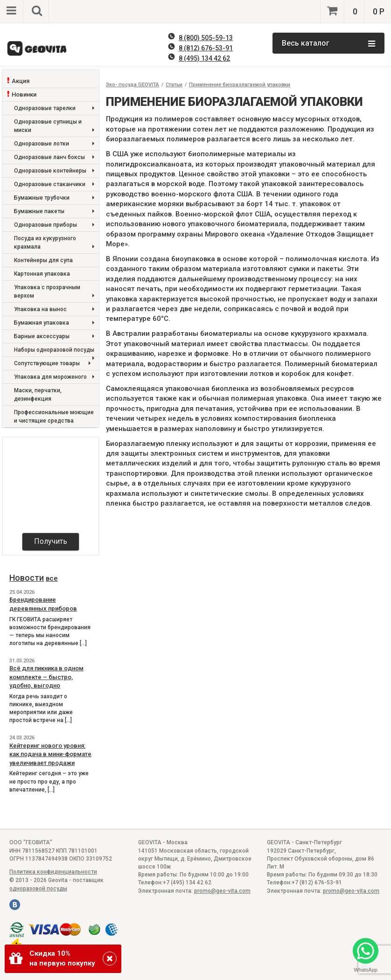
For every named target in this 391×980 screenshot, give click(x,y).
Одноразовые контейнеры (54, 171)
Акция (21, 81)
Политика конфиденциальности (53, 872)
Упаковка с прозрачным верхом (54, 292)
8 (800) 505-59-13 (206, 38)
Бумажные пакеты (54, 212)
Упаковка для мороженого (54, 377)
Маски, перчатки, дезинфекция (38, 395)
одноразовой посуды (38, 889)
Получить (51, 541)
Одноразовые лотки (54, 144)
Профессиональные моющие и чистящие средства (54, 417)
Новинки (24, 94)
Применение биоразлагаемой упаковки (240, 85)
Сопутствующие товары (52, 364)
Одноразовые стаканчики (54, 184)
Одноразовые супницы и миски (54, 127)
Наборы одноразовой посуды (54, 351)
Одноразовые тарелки (54, 108)
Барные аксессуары (54, 337)
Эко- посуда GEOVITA (133, 85)
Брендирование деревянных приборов (43, 604)
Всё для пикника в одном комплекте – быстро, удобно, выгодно (46, 677)
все (52, 578)
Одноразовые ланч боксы (54, 157)
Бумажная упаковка (54, 323)
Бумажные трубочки (54, 198)
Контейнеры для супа (43, 260)
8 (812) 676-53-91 (206, 48)
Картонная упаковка (42, 274)
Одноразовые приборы (54, 225)
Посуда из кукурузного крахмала (54, 243)
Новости (27, 578)
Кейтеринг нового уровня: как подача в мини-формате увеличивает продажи (50, 754)
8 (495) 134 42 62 (204, 58)
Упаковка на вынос (54, 309)
